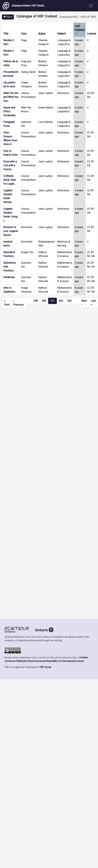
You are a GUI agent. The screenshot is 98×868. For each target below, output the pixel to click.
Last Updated (80, 30)
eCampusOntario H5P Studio (23, 6)
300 (44, 301)
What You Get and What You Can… (11, 97)
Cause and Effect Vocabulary (10, 111)
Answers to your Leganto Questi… (11, 231)
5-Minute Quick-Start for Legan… (10, 180)
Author (42, 34)
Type (24, 34)
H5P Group (45, 667)
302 (61, 301)
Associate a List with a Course (10, 165)
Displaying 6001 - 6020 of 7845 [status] (78, 17)
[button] (8, 17)
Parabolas (9, 277)
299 (36, 301)
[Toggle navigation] (91, 6)
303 (69, 301)
